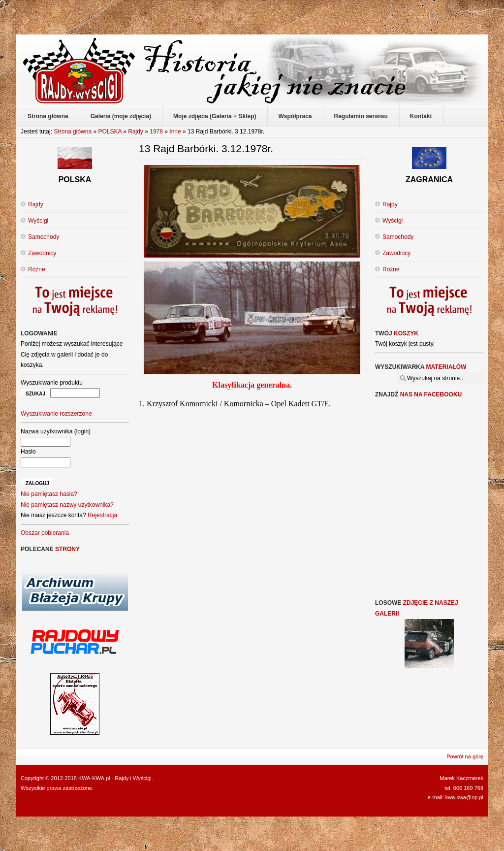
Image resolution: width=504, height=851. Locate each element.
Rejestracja (102, 515)
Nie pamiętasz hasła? (49, 494)
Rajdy (136, 131)
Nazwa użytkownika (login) (56, 431)
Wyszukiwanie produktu (52, 383)
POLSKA (110, 131)
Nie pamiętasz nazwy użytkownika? (67, 505)
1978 (156, 131)
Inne (175, 131)
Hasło (28, 452)
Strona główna (73, 131)
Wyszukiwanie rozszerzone (56, 414)
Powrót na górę (465, 756)
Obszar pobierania (45, 533)
